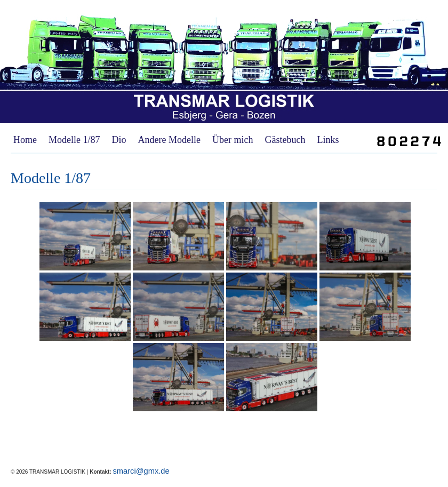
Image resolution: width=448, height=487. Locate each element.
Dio (119, 140)
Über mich (233, 140)
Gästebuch (285, 140)
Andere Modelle (169, 140)
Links (328, 140)
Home (25, 140)
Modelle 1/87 (74, 140)
